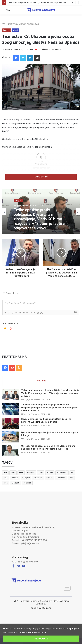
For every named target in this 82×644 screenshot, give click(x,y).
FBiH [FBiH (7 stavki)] (21, 473)
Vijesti (23, 24)
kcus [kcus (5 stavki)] (41, 473)
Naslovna (10, 24)
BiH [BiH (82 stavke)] (5, 473)
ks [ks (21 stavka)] (72, 473)
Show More (41, 177)
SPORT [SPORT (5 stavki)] (49, 478)
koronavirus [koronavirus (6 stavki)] (62, 473)
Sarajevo (34, 24)
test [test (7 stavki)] (71, 478)
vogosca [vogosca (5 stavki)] (27, 483)
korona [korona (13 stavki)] (50, 473)
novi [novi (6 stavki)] (6, 478)
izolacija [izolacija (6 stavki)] (31, 473)
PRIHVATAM (41, 639)
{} (38, 312)
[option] (41, 212)
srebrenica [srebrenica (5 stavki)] (61, 478)
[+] (42, 312)
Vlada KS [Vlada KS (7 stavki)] (16, 483)
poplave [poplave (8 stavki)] (15, 478)
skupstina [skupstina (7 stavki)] (38, 478)
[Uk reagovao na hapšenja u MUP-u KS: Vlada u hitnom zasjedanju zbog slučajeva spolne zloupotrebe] (11, 450)
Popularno (41, 381)
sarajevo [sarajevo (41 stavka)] (26, 478)
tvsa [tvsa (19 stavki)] (6, 483)
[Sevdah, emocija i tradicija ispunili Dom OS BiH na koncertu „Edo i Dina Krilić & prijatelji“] (11, 423)
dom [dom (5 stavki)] (13, 473)
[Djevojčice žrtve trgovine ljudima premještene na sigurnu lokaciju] (11, 437)
